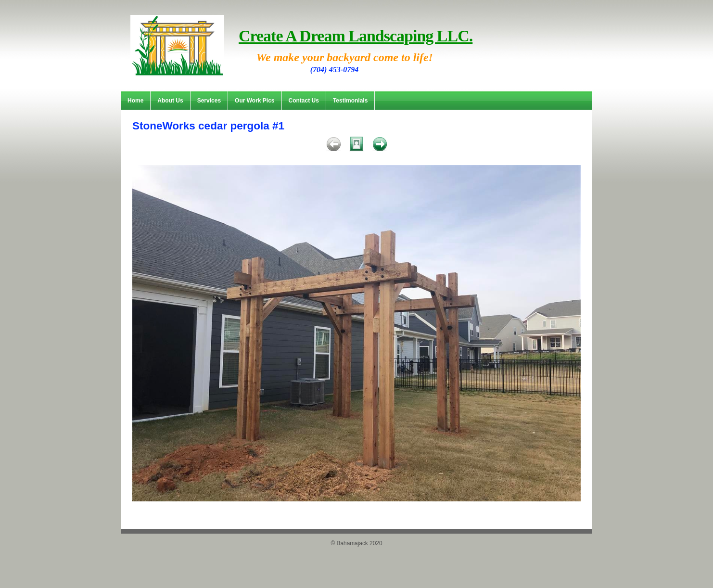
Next (380, 146)
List (356, 146)
